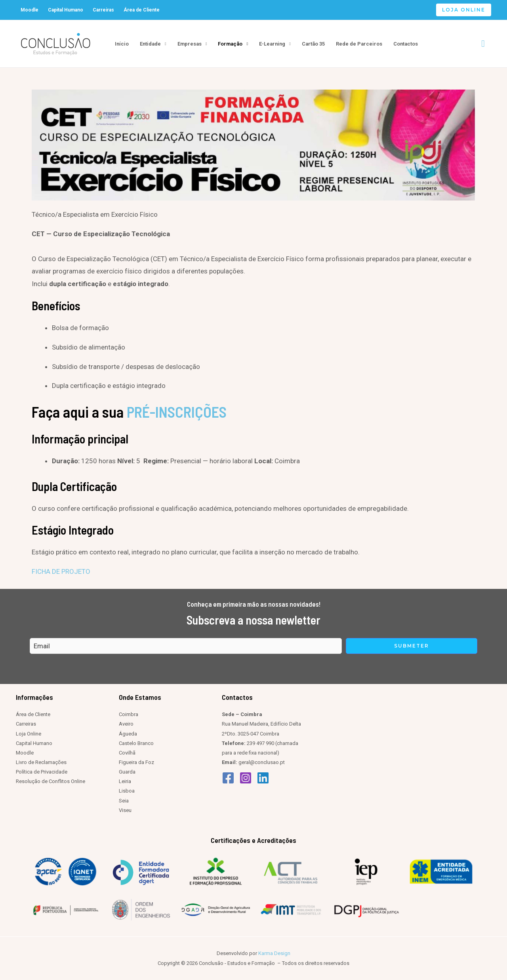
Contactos (406, 44)
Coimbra (129, 714)
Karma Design (274, 953)
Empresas (190, 44)
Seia (124, 801)
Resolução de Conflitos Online (51, 781)
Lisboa (127, 791)
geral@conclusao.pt (262, 762)
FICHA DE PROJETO (61, 571)
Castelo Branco (136, 743)
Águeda (128, 734)
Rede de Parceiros (359, 44)
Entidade (150, 44)
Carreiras (103, 10)
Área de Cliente (142, 10)
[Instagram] (246, 778)
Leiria (125, 781)
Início (122, 44)
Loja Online (29, 734)
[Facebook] (228, 778)
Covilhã (127, 753)
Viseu (125, 810)
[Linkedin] (263, 778)
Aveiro (126, 724)
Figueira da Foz (136, 762)
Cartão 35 (313, 44)
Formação (230, 44)
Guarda (127, 772)
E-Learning (272, 44)
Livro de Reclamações (41, 762)
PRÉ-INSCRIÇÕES (177, 412)
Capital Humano (66, 10)
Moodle (30, 10)
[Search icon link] (483, 44)
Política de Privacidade (42, 772)
